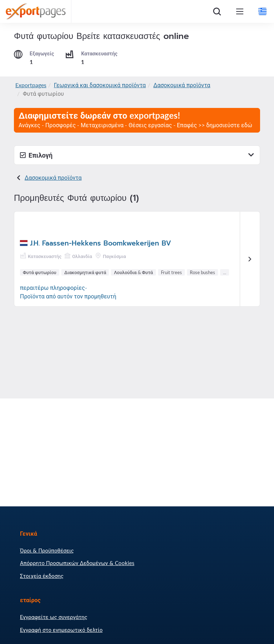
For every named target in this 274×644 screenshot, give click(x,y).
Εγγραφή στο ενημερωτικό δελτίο (61, 630)
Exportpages (31, 85)
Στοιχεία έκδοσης (42, 576)
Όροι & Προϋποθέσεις (47, 550)
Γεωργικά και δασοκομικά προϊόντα (100, 85)
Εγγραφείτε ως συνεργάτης (54, 617)
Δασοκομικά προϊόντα (182, 85)
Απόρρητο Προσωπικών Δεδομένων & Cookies (77, 563)
